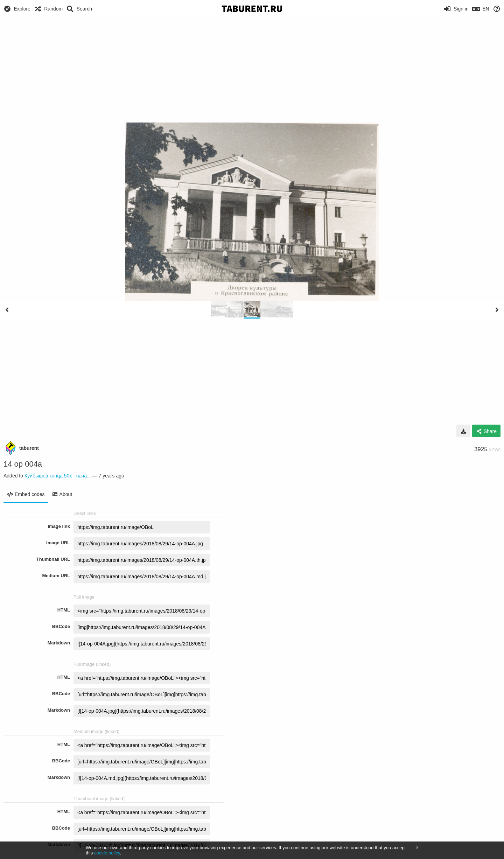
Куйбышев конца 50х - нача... (58, 476)
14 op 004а (23, 464)
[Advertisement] (252, 70)
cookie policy (107, 853)
